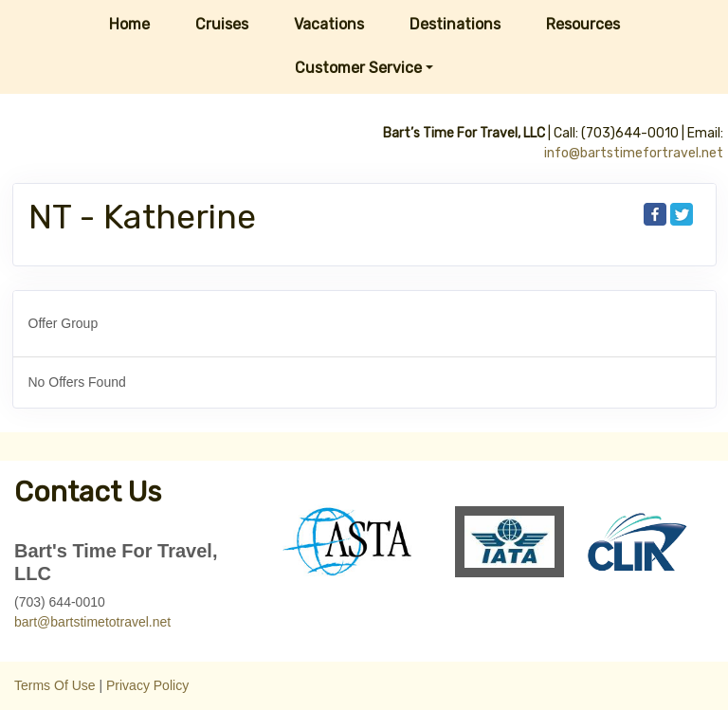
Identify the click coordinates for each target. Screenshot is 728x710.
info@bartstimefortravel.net (634, 153)
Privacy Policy (147, 685)
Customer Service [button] (358, 68)
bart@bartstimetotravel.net (92, 622)
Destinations (455, 24)
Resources (583, 24)
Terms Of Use (55, 685)
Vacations (329, 24)
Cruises (222, 24)
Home (129, 24)
